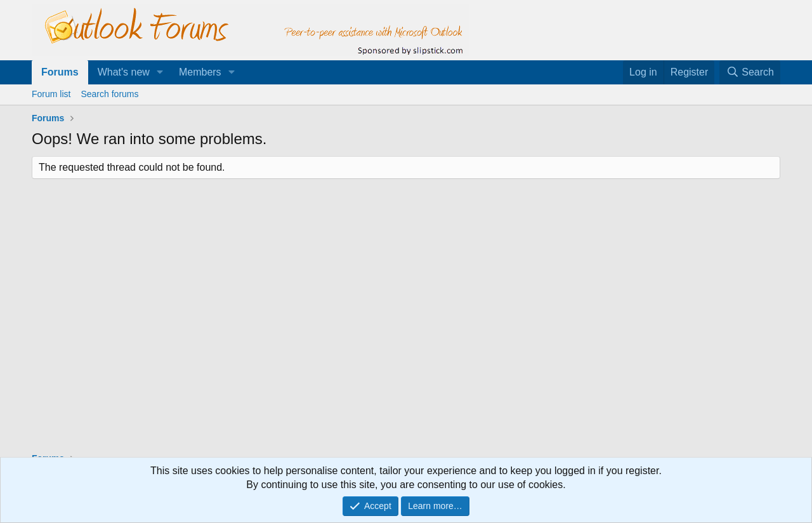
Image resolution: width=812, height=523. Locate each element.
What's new (124, 72)
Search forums (109, 94)
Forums (60, 72)
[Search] (750, 72)
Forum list (51, 94)
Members (200, 72)
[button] (160, 72)
